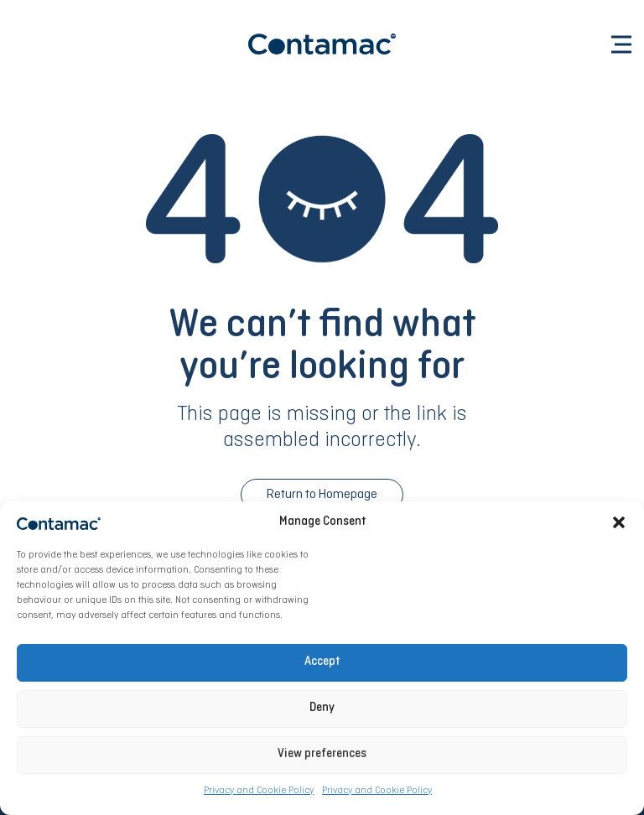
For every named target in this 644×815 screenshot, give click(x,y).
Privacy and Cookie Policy (259, 791)
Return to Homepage (322, 495)
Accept (322, 662)
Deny (322, 708)
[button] (619, 522)
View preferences (322, 754)
